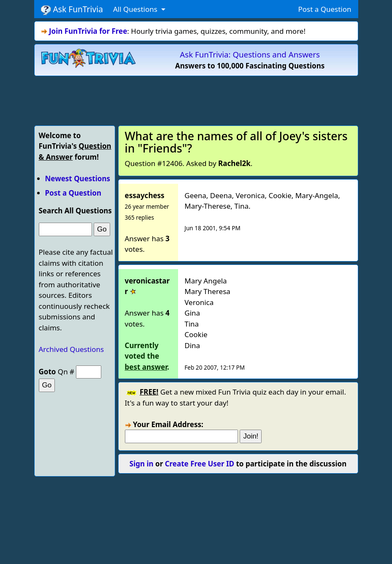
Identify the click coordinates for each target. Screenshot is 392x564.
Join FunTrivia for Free (88, 31)
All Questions (136, 9)
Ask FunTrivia (72, 9)
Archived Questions (72, 349)
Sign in (142, 464)
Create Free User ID (200, 464)
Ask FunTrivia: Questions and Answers (250, 54)
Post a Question (324, 9)
